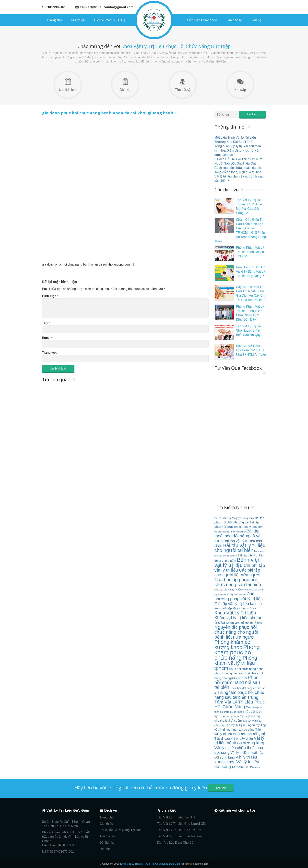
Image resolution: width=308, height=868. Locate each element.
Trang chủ (54, 20)
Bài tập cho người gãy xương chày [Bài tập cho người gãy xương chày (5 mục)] (234, 518)
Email (47, 338)
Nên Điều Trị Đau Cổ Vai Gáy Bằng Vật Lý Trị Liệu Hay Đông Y (251, 272)
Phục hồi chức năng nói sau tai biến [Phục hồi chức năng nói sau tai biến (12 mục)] (237, 682)
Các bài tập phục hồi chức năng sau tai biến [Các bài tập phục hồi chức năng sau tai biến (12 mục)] (238, 582)
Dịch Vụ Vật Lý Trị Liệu (111, 20)
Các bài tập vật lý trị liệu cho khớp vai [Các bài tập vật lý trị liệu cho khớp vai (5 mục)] (236, 590)
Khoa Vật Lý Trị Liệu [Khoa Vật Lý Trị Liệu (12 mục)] (235, 613)
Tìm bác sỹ (234, 20)
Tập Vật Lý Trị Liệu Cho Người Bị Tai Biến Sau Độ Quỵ (249, 331)
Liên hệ (256, 20)
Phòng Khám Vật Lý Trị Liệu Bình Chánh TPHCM (250, 252)
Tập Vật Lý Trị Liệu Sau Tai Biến (179, 836)
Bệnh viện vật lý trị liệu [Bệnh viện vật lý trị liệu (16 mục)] (238, 562)
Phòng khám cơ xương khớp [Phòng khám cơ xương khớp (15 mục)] (233, 645)
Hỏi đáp (240, 85)
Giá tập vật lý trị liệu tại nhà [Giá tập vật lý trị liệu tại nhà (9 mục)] (238, 604)
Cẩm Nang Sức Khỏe (202, 20)
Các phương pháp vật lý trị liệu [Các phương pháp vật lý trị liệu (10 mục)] (239, 596)
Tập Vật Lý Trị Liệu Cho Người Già (181, 824)
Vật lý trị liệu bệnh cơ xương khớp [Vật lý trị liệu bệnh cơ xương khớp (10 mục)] (240, 741)
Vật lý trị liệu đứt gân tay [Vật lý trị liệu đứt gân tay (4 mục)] (249, 767)
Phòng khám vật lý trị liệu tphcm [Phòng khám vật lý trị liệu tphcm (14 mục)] (236, 663)
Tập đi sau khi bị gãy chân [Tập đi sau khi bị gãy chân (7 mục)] (234, 739)
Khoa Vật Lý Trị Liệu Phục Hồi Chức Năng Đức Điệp (150, 864)
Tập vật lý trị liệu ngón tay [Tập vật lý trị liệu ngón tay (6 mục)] (242, 725)
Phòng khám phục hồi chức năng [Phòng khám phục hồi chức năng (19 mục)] (237, 652)
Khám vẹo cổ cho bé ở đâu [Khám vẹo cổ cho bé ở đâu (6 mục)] (244, 623)
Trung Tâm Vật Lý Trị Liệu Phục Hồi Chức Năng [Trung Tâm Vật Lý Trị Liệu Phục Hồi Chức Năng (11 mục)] (240, 702)
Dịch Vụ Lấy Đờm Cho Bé (175, 843)
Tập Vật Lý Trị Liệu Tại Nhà (176, 817)
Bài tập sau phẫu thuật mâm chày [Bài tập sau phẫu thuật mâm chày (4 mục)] (230, 532)
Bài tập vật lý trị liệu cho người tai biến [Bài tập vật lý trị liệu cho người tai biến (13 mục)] (240, 548)
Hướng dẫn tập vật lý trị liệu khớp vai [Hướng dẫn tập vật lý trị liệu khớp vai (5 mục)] (236, 608)
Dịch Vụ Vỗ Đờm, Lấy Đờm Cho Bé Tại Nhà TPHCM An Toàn (251, 350)
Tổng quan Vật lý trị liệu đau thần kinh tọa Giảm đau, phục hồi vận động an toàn (238, 150)
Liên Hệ (221, 788)
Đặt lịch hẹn (68, 85)
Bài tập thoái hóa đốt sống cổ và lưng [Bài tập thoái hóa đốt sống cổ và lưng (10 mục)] (238, 536)
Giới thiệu (78, 20)
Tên (46, 323)
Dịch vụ (125, 85)
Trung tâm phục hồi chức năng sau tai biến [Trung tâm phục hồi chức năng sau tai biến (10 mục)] (239, 695)
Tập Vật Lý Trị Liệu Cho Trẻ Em (179, 830)
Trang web (50, 353)
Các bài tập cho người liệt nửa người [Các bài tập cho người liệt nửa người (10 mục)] (237, 573)
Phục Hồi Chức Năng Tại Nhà (121, 830)
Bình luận (50, 296)
